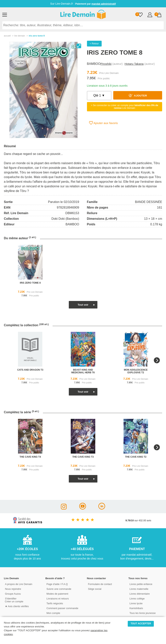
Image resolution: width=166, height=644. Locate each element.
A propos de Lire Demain (18, 584)
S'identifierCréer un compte (14, 600)
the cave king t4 (30, 457)
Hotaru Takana (134, 64)
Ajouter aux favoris (103, 123)
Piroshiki (106, 64)
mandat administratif (104, 4)
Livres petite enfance (141, 584)
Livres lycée (136, 603)
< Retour (94, 44)
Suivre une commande (59, 589)
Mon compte (53, 613)
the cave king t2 (136, 457)
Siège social (95, 589)
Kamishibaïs (136, 608)
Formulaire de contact (100, 584)
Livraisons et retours (57, 599)
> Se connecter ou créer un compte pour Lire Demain (124, 107)
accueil (7, 36)
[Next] (157, 360)
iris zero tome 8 (30, 283)
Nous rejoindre (13, 589)
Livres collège (137, 599)
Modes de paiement (57, 594)
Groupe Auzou (13, 594)
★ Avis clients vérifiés (17, 606)
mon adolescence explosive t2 (136, 371)
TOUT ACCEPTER (141, 624)
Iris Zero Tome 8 (37, 36)
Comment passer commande (62, 608)
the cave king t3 (83, 457)
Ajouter (138, 95)
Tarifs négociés (55, 603)
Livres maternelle (139, 589)
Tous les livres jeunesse (142, 613)
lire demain (20, 36)
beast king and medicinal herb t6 (83, 371)
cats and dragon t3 (30, 370)
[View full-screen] (79, 46)
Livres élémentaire (139, 594)
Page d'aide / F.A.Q (57, 584)
